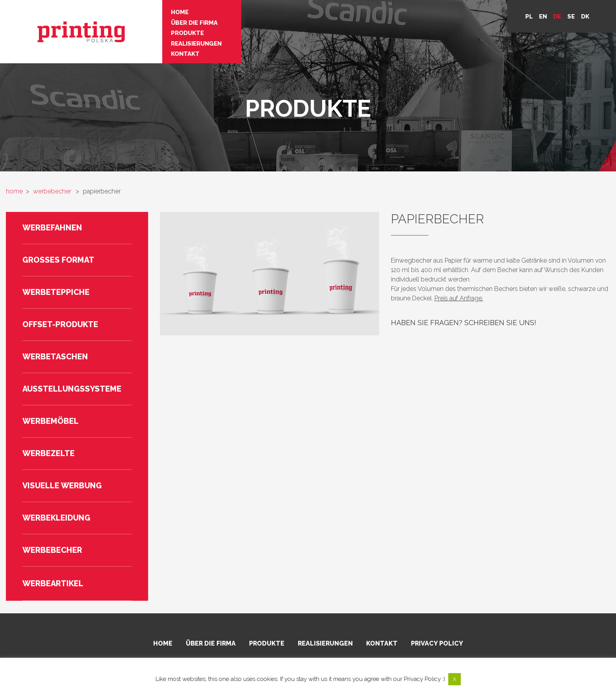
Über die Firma (167, 22)
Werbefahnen (52, 228)
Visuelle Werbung (62, 486)
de (557, 17)
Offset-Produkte (60, 324)
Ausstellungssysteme (72, 389)
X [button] (455, 679)
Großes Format (58, 260)
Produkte (160, 31)
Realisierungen (169, 41)
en (543, 17)
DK (585, 17)
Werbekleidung (56, 518)
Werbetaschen (55, 357)
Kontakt (158, 51)
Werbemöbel (50, 421)
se (571, 17)
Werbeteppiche (56, 292)
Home (153, 12)
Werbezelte (49, 453)
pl (529, 17)
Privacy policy (437, 643)
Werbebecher (52, 550)
